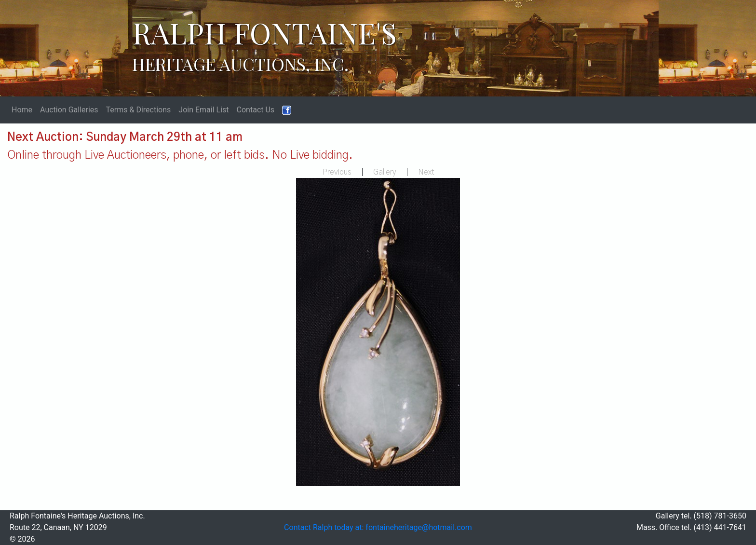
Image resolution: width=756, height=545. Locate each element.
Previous (337, 172)
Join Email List (203, 110)
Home (22, 110)
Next (426, 172)
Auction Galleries (69, 110)
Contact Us (256, 110)
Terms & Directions (139, 110)
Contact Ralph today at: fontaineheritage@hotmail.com (378, 527)
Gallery (385, 172)
